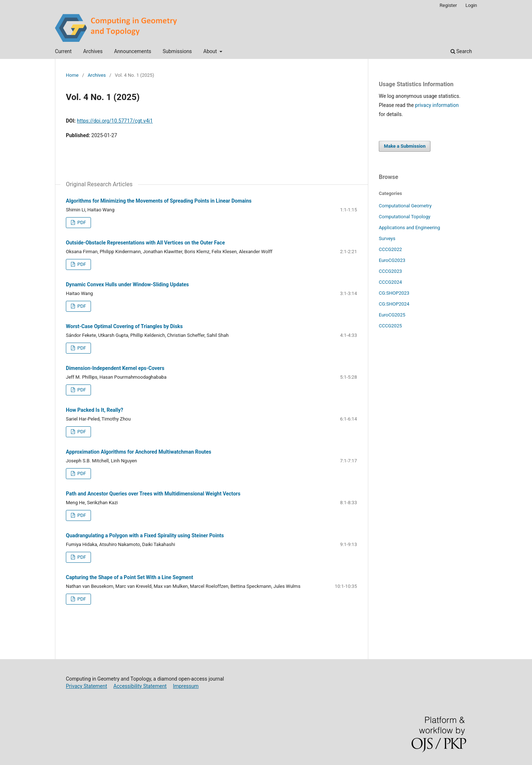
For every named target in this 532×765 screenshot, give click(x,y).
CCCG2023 (390, 271)
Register (448, 5)
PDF (81, 222)
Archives (93, 51)
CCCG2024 (390, 282)
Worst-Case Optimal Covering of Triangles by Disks (124, 326)
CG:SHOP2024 (394, 304)
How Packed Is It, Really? (95, 410)
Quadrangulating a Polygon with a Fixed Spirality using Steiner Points (145, 535)
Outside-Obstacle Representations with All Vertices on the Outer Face (145, 243)
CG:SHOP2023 (394, 293)
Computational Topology (405, 217)
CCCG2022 (390, 249)
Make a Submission (405, 146)
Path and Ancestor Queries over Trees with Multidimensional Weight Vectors (153, 494)
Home (72, 75)
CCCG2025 (390, 326)
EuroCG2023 (392, 260)
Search (461, 51)
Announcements (132, 51)
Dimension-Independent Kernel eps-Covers (115, 368)
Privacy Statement (86, 686)
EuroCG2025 (392, 315)
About (211, 51)
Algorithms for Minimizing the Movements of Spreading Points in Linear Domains (159, 201)
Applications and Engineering (409, 228)
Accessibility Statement (140, 686)
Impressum (186, 686)
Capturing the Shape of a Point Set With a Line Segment (130, 577)
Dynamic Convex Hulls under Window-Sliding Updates (127, 284)
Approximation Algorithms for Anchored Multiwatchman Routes (139, 452)
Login (471, 5)
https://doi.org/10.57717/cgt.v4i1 (115, 121)
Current (63, 51)
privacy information (437, 105)
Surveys (387, 238)
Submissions (177, 51)
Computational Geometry (405, 206)
